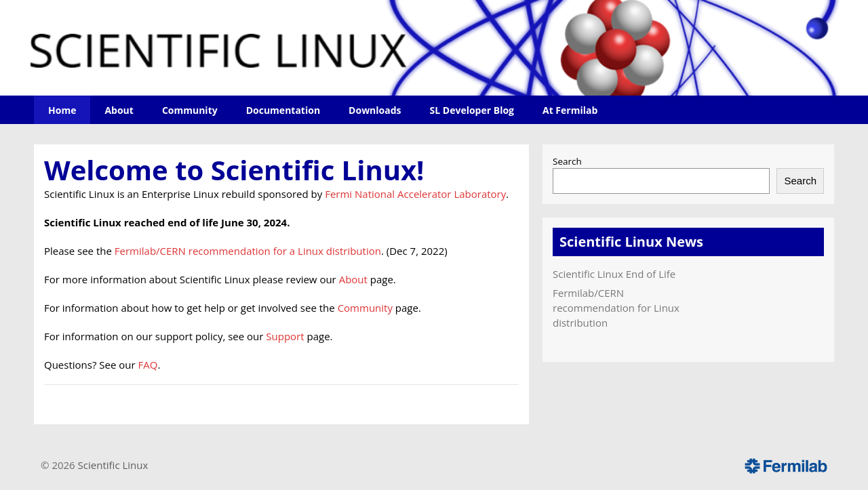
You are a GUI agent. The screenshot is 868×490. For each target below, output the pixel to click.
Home (62, 110)
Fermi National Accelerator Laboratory (415, 194)
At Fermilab (570, 110)
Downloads (375, 110)
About (119, 110)
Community (190, 110)
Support (285, 336)
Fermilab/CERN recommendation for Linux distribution (616, 308)
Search (567, 161)
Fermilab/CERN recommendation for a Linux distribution (248, 251)
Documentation (283, 110)
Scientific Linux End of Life (614, 274)
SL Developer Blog (472, 110)
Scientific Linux (113, 465)
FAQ (148, 365)
